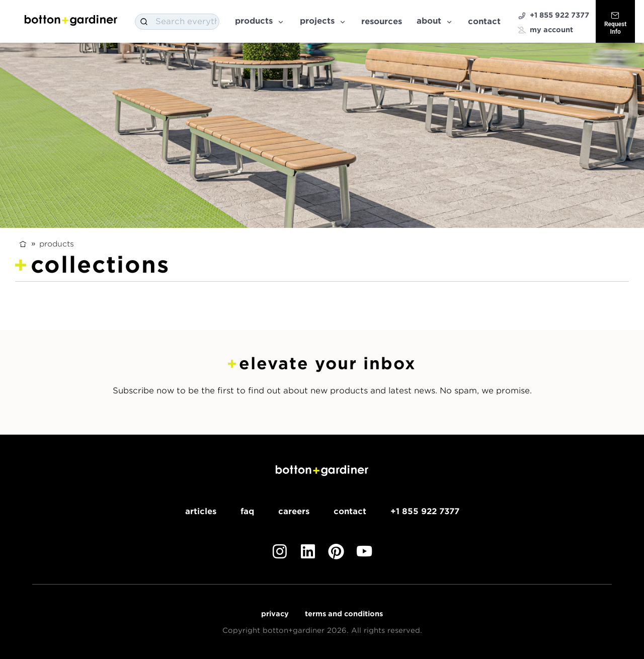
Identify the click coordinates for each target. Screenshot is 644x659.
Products (260, 21)
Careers (294, 511)
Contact (484, 21)
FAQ (247, 511)
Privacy (275, 614)
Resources (382, 21)
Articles (201, 511)
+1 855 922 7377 (553, 15)
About (435, 21)
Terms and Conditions (344, 614)
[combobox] (177, 22)
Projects (323, 21)
